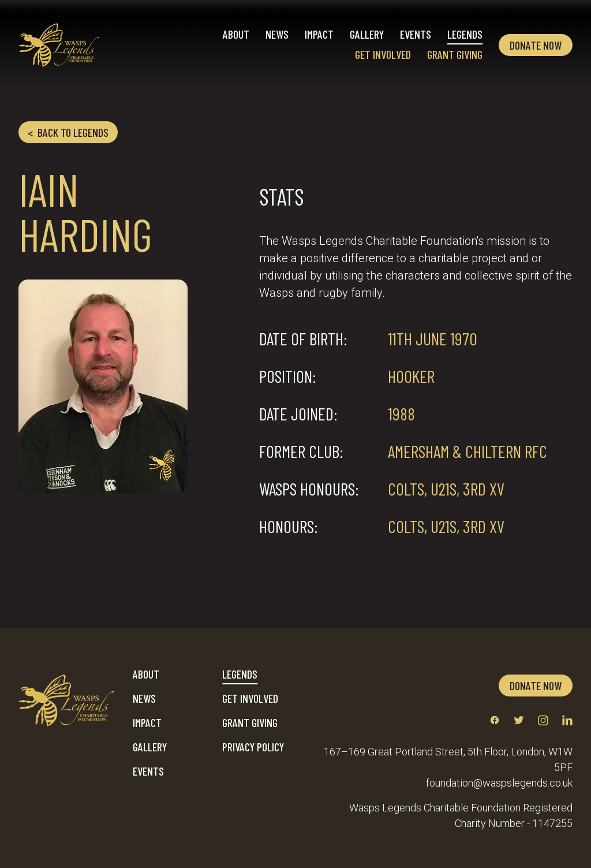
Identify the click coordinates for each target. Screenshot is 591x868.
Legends (465, 34)
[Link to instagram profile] (543, 720)
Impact (319, 34)
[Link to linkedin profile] (567, 720)
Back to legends (68, 132)
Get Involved (383, 54)
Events (416, 34)
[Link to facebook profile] (495, 720)
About (236, 34)
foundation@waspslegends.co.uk (499, 783)
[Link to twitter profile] (519, 720)
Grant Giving (455, 54)
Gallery (367, 34)
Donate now (536, 45)
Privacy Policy (253, 747)
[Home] (59, 45)
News (277, 34)
